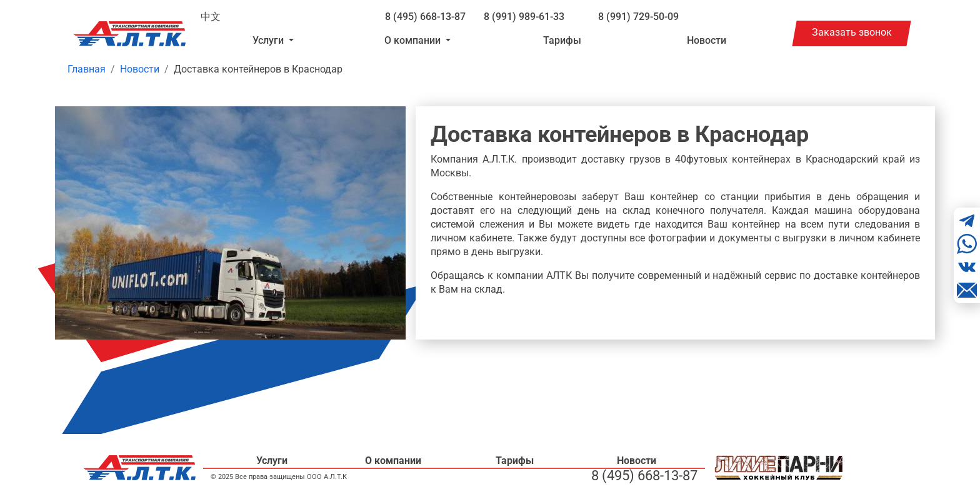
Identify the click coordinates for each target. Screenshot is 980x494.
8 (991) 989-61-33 (524, 17)
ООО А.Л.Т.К (327, 477)
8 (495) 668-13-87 (425, 17)
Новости (707, 40)
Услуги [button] (269, 40)
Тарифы (562, 40)
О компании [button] (414, 40)
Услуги (272, 461)
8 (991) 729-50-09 (638, 17)
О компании (393, 461)
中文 (211, 17)
